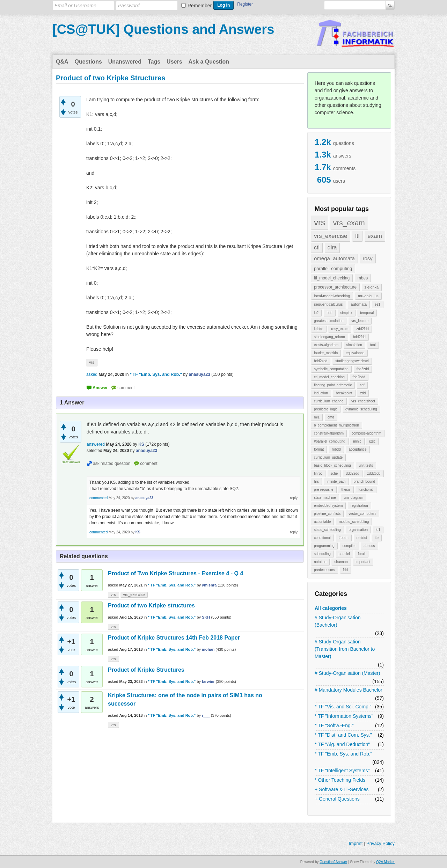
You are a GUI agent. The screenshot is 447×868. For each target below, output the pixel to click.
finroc (318, 473)
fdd (345, 570)
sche (334, 473)
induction (321, 393)
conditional (322, 538)
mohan (208, 649)
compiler (349, 546)
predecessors (324, 570)
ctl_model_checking (329, 377)
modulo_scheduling (354, 522)
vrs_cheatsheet (363, 401)
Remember (200, 6)
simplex (346, 313)
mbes (363, 278)
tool (373, 345)
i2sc (372, 441)
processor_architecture (335, 287)
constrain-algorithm (329, 433)
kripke (319, 329)
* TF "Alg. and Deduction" (342, 744)
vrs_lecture (360, 321)
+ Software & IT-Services (342, 789)
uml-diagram (354, 498)
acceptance (357, 449)
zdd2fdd (362, 329)
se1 (378, 304)
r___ (206, 715)
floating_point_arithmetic (333, 385)
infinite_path (336, 482)
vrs (320, 222)
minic (357, 441)
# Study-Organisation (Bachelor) (338, 621)
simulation (354, 345)
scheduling (322, 554)
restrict (362, 538)
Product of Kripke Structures (146, 670)
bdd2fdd (359, 337)
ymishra (209, 585)
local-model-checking (332, 296)
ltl (357, 236)
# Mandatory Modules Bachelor (349, 690)
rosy (368, 258)
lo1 (378, 530)
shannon (341, 562)
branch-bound (364, 482)
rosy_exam (340, 329)
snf (362, 385)
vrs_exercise (331, 236)
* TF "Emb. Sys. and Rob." (343, 754)
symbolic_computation (331, 369)
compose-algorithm (367, 433)
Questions (88, 62)
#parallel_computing (330, 441)
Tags (154, 62)
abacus (369, 546)
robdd (336, 449)
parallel (344, 554)
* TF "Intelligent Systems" (342, 771)
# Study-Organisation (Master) (347, 673)
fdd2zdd (363, 369)
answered (96, 444)
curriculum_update (328, 457)
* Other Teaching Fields (340, 780)
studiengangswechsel (352, 361)
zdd (363, 393)
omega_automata (334, 258)
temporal (367, 313)
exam (375, 236)
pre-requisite (324, 490)
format (319, 449)
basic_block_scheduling (332, 465)
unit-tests (366, 465)
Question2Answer (333, 862)
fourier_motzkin (326, 353)
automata (359, 304)
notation (320, 562)
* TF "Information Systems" (344, 716)
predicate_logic (326, 409)
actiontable (322, 522)
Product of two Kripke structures (151, 606)
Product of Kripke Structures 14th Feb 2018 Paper (174, 638)
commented (98, 498)
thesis (346, 490)
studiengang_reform (329, 337)
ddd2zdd (352, 473)
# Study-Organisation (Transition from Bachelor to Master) (345, 649)
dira (332, 247)
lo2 (316, 313)
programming (324, 546)
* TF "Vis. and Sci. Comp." (343, 707)
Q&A (62, 62)
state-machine (325, 498)
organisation (358, 530)
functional (366, 490)
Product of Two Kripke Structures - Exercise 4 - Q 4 (175, 573)
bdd (329, 313)
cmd (331, 417)
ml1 (317, 417)
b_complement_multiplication (336, 425)
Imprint (356, 843)
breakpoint (344, 393)
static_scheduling (327, 530)
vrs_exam (349, 223)
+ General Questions (337, 799)
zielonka (372, 287)
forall (362, 554)
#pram (344, 538)
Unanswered (125, 62)
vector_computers (362, 514)
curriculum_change (329, 401)
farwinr (208, 681)
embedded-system (328, 506)
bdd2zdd (321, 361)
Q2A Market (385, 862)
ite (377, 538)
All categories (331, 608)
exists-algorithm (326, 345)
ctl (317, 247)
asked (92, 374)
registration (359, 506)
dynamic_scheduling (361, 409)
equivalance (355, 353)
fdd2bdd (359, 377)
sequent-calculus (328, 304)
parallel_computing (333, 268)
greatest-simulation (329, 321)
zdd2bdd (374, 473)
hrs (316, 482)
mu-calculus (368, 296)
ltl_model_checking (332, 278)
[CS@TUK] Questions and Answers (163, 29)
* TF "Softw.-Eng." (334, 725)
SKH (206, 617)
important (363, 562)
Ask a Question (209, 62)
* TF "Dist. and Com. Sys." (343, 735)
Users (174, 62)
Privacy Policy (380, 843)
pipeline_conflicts (327, 514)
